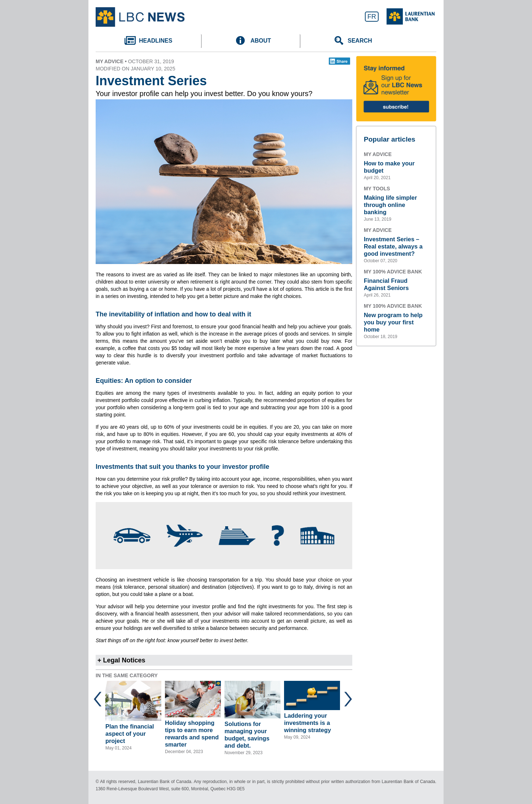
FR (372, 17)
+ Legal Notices (121, 660)
